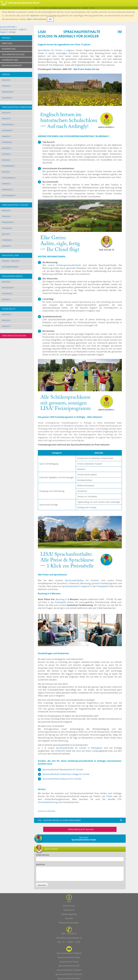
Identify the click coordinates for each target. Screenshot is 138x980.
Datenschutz (69, 906)
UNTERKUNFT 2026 (10, 60)
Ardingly (6, 38)
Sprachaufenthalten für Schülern (82, 580)
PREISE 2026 (7, 43)
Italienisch (7, 98)
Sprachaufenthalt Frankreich (69, 974)
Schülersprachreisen (9, 29)
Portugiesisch (9, 178)
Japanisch (6, 148)
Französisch (8, 92)
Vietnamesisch (9, 195)
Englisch (22, 29)
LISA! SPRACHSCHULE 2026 (13, 54)
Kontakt (69, 918)
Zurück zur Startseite (47, 811)
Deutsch (6, 172)
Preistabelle (102, 586)
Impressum (69, 910)
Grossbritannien (10, 267)
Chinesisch (7, 142)
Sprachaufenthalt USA (69, 966)
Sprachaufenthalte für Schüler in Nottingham (79, 748)
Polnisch (6, 154)
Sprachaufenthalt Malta (69, 957)
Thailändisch (8, 166)
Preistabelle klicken (64, 602)
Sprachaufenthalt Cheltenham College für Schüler (66, 774)
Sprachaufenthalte (8, 27)
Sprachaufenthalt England (69, 953)
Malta (41, 696)
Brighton (61, 696)
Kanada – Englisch (11, 261)
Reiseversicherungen (69, 923)
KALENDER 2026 (9, 49)
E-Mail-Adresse (43, 855)
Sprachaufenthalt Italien (69, 978)
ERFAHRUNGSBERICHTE (12, 65)
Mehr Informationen (37, 19)
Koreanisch (7, 190)
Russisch (6, 160)
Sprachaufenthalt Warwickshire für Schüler (63, 770)
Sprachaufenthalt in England (75, 586)
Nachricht (40, 864)
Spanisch (6, 86)
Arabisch (6, 136)
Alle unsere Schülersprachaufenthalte (62, 265)
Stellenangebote (69, 914)
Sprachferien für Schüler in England (56, 50)
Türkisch (6, 184)
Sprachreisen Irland (69, 962)
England (3, 32)
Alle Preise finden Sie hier (87, 69)
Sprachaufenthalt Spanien (69, 970)
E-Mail (109, 796)
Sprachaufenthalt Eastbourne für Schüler (62, 779)
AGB (69, 901)
